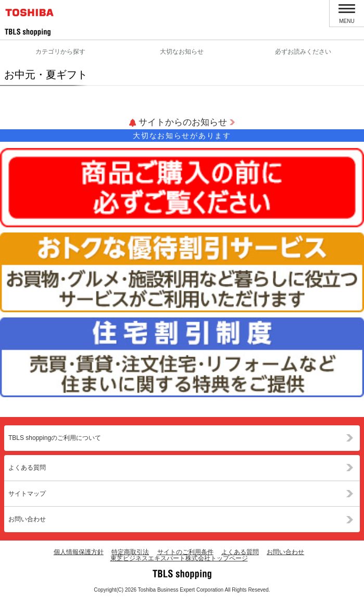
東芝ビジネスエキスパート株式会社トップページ (179, 558)
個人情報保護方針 (79, 552)
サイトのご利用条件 (185, 552)
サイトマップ (27, 494)
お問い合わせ (27, 519)
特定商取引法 (130, 552)
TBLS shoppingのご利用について (55, 438)
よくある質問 (27, 468)
